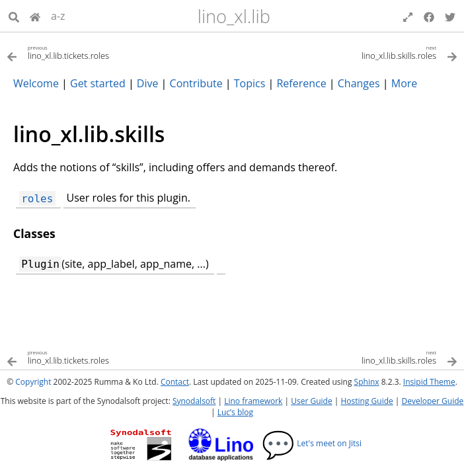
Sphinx (367, 382)
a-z (58, 16)
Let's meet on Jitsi (312, 443)
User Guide (311, 401)
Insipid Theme (429, 382)
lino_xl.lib (234, 16)
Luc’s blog (235, 412)
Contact (175, 382)
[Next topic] (345, 52)
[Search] (14, 16)
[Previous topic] (119, 52)
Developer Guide (433, 401)
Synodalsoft (194, 401)
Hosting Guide (367, 401)
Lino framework (253, 401)
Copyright (33, 382)
